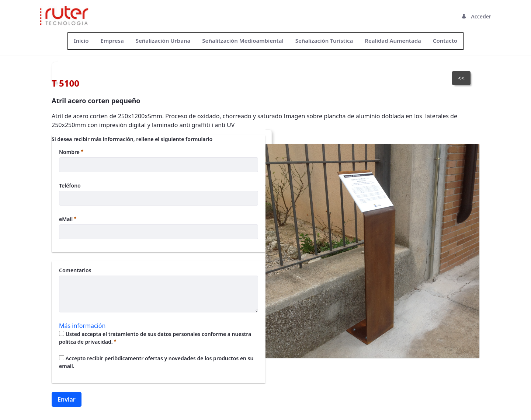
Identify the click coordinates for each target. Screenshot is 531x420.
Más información (82, 326)
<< (461, 78)
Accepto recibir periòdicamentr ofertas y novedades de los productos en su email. (156, 362)
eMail (68, 219)
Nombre (71, 152)
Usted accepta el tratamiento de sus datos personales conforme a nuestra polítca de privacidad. (155, 338)
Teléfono (70, 185)
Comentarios (75, 270)
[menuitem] (81, 41)
